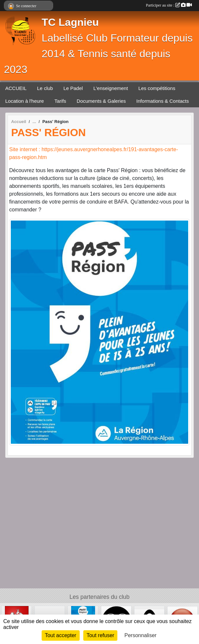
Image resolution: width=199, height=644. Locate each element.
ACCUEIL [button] (16, 88)
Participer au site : (169, 5)
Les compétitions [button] (157, 88)
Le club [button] (45, 88)
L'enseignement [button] (111, 88)
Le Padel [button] (73, 88)
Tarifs (60, 101)
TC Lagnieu (70, 22)
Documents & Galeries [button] (101, 101)
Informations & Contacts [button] (163, 101)
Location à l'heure (25, 101)
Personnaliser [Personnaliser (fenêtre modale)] (141, 635)
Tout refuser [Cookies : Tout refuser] (100, 635)
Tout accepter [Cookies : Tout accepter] (61, 635)
